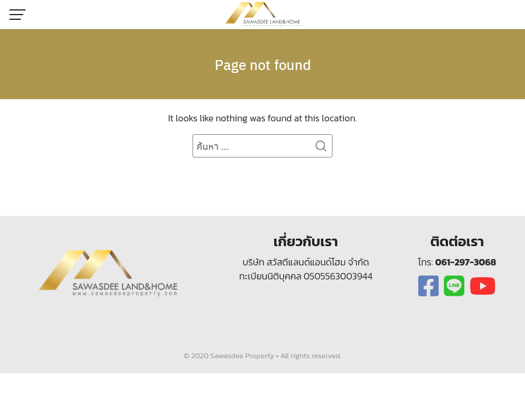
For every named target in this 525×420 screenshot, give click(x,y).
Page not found (263, 64)
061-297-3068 (466, 262)
